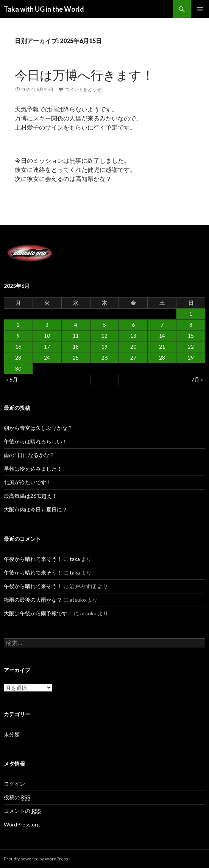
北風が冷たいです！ (28, 482)
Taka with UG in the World (44, 9)
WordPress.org (22, 824)
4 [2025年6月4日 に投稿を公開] (76, 325)
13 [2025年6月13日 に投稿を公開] (133, 336)
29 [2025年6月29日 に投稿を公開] (191, 358)
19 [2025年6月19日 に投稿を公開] (104, 347)
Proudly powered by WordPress (36, 859)
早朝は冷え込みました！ (33, 469)
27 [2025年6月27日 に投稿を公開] (133, 358)
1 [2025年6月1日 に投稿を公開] (191, 314)
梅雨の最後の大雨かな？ (33, 600)
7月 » (197, 379)
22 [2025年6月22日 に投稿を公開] (191, 347)
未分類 (12, 734)
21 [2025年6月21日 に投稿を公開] (162, 347)
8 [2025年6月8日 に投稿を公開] (191, 325)
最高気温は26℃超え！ (30, 496)
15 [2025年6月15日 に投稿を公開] (191, 336)
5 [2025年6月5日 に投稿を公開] (104, 325)
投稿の (17, 797)
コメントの (22, 811)
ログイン (14, 784)
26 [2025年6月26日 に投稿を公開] (104, 358)
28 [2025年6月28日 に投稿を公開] (162, 358)
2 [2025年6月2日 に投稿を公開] (18, 325)
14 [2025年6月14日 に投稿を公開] (162, 336)
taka (75, 559)
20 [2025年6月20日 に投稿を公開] (133, 347)
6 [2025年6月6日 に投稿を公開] (133, 325)
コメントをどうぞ (83, 89)
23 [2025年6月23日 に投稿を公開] (18, 358)
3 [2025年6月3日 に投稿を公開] (47, 325)
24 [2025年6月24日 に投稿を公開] (47, 358)
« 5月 (12, 379)
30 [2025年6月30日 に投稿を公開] (18, 368)
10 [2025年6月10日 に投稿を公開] (47, 336)
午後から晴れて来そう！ (33, 559)
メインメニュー (200, 9)
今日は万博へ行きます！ (84, 75)
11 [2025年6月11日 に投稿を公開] (76, 336)
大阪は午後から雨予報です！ (38, 613)
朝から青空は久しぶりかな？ (38, 428)
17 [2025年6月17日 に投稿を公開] (47, 347)
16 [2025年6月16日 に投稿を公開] (18, 347)
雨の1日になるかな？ (29, 455)
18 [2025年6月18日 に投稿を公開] (76, 347)
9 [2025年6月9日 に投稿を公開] (18, 336)
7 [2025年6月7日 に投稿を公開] (162, 325)
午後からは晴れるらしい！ (36, 441)
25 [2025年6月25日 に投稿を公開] (76, 358)
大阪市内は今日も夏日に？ (36, 509)
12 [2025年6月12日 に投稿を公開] (104, 336)
